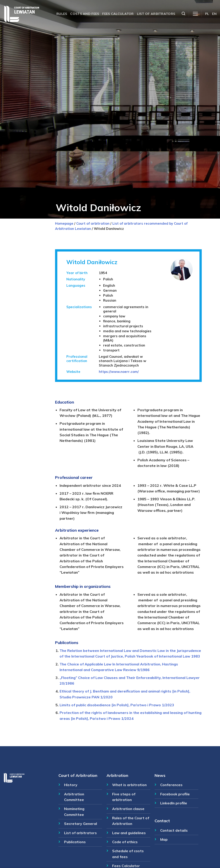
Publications (75, 842)
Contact (162, 821)
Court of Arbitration (78, 775)
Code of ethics (125, 842)
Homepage (64, 223)
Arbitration (117, 775)
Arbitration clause (128, 809)
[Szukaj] (183, 14)
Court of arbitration (93, 223)
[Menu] (195, 14)
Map (164, 839)
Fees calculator (118, 14)
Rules (62, 14)
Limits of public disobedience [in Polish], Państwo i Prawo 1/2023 (117, 705)
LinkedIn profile (174, 803)
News (160, 775)
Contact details (174, 830)
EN (214, 14)
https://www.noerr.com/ (119, 372)
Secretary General (81, 824)
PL (207, 14)
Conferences (171, 785)
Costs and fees (85, 14)
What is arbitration (129, 785)
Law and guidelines (129, 833)
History (71, 785)
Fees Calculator (126, 866)
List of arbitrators (156, 14)
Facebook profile (175, 794)
